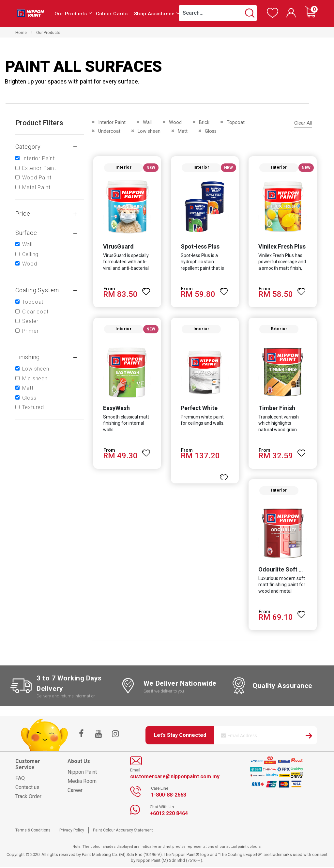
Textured (33, 407)
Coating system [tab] (37, 290)
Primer (30, 331)
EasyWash (116, 409)
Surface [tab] (26, 233)
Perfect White (199, 409)
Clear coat (35, 312)
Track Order (28, 798)
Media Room (82, 782)
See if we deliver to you (164, 692)
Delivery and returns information (66, 697)
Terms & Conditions (33, 831)
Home (21, 32)
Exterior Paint (39, 168)
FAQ (20, 779)
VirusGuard (118, 247)
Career (75, 791)
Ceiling (30, 254)
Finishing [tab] (28, 357)
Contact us (27, 789)
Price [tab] (23, 213)
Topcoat (33, 302)
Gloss (29, 398)
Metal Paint (36, 187)
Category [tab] (28, 147)
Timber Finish (277, 409)
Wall (27, 244)
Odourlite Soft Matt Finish (294, 571)
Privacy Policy (72, 831)
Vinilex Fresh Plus (282, 247)
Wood (30, 264)
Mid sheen (35, 379)
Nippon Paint (82, 773)
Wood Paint (37, 178)
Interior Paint (38, 158)
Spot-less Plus (200, 247)
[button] (146, 289)
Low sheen (36, 369)
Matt (28, 388)
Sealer (30, 321)
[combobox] (218, 13)
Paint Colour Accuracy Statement (123, 831)
